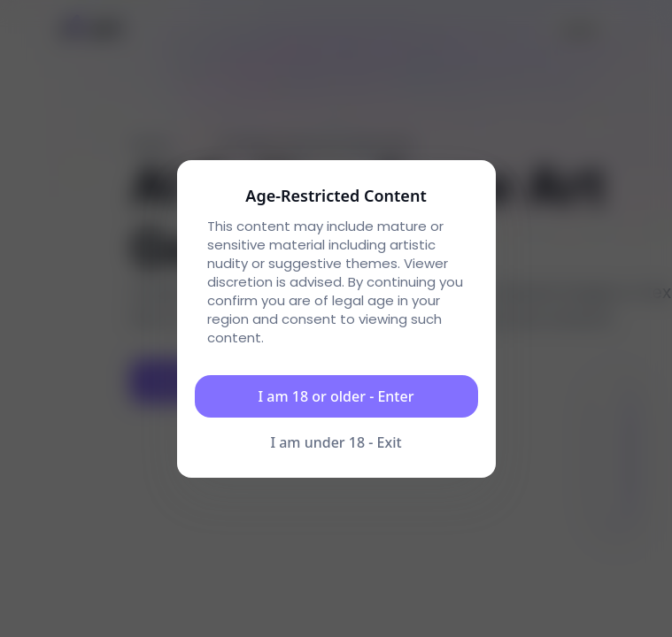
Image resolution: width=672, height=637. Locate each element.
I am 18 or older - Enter (336, 396)
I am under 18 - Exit (336, 442)
